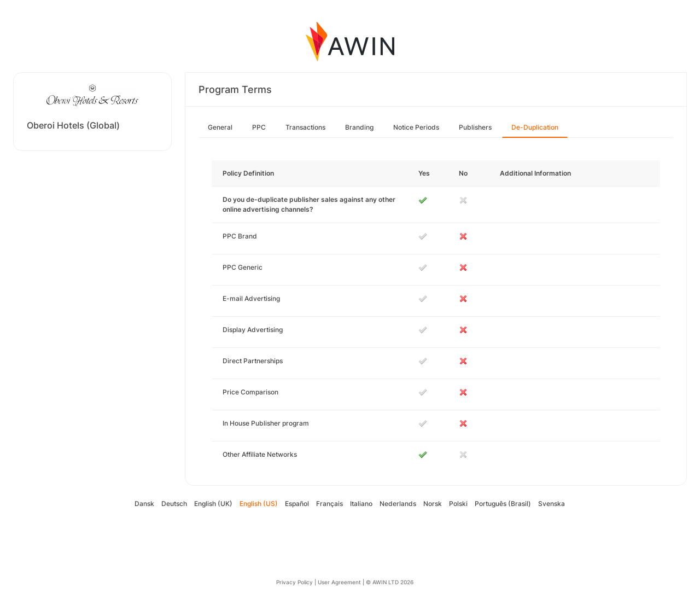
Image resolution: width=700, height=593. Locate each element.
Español (297, 504)
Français (329, 504)
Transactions (305, 127)
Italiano (361, 504)
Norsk (433, 504)
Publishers (475, 127)
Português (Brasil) (503, 504)
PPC (259, 127)
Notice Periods (416, 127)
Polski (458, 504)
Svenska (552, 504)
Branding (359, 127)
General (220, 127)
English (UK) (213, 504)
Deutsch (174, 504)
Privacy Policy (294, 582)
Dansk (144, 504)
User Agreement (339, 582)
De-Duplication (535, 127)
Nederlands (398, 504)
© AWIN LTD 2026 (390, 582)
